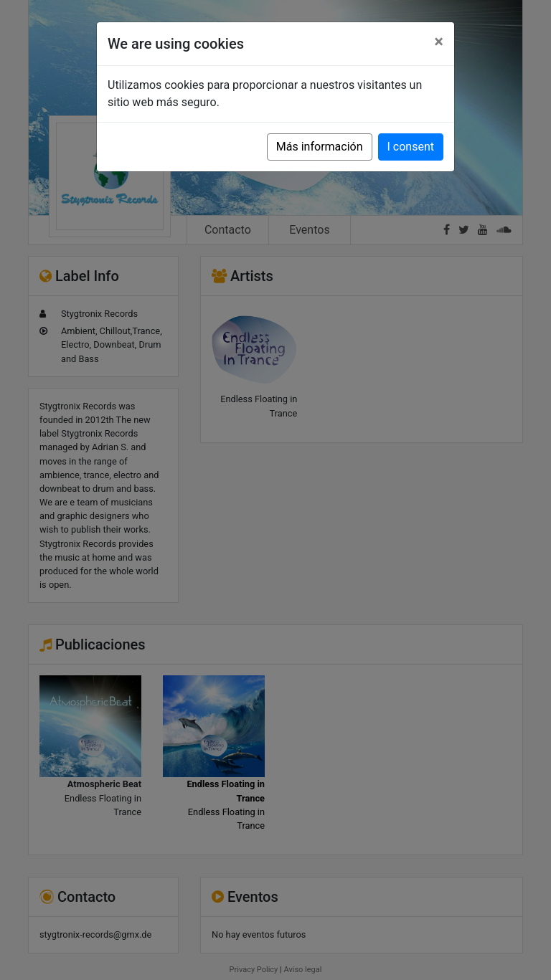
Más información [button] (320, 147)
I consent (411, 147)
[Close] (439, 42)
